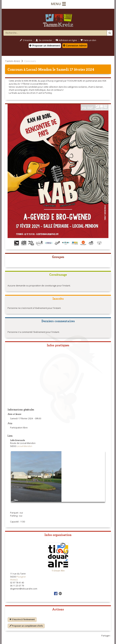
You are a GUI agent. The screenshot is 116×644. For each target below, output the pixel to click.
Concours (30, 61)
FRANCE (14, 580)
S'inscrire (26, 40)
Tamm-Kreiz (13, 61)
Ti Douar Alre (58, 571)
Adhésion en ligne (66, 40)
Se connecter (44, 40)
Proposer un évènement (45, 46)
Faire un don (88, 40)
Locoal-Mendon (39, 69)
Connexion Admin (75, 46)
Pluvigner (21, 577)
